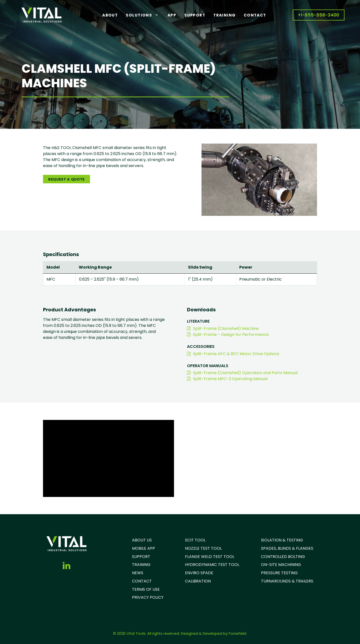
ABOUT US (142, 540)
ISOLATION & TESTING (282, 540)
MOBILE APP (143, 548)
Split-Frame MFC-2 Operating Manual (227, 379)
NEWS (138, 573)
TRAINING (141, 565)
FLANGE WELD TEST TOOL (210, 557)
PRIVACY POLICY (148, 597)
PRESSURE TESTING (279, 573)
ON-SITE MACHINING (281, 565)
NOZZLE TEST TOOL (203, 548)
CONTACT (142, 581)
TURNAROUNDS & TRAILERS (287, 581)
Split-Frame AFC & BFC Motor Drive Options (233, 354)
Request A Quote (66, 179)
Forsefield (237, 633)
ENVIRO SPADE (199, 573)
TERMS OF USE (146, 589)
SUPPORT (141, 557)
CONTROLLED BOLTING (283, 557)
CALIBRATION (198, 581)
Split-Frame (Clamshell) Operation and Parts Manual (242, 373)
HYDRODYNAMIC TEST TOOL (212, 565)
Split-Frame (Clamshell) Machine (223, 329)
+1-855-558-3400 (318, 15)
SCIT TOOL (195, 540)
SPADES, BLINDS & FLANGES (287, 548)
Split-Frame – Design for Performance (228, 335)
